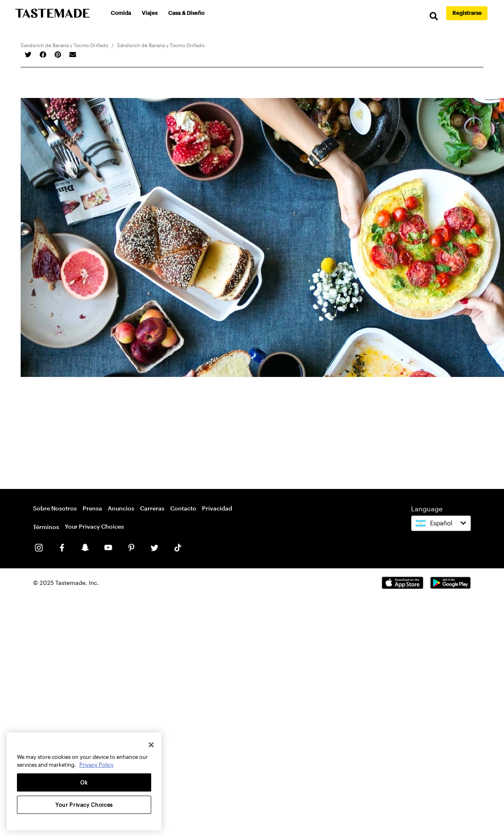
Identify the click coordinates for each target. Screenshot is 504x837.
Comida (121, 13)
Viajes (150, 13)
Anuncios (121, 508)
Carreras (152, 508)
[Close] (151, 745)
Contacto (183, 508)
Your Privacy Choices (94, 526)
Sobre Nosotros (55, 508)
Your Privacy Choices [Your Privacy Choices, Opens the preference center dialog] (84, 805)
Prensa (92, 508)
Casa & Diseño (186, 13)
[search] (434, 16)
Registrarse (467, 13)
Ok (84, 782)
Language (427, 509)
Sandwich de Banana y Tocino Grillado (64, 45)
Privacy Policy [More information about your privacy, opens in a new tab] (96, 765)
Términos (46, 527)
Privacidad (217, 508)
